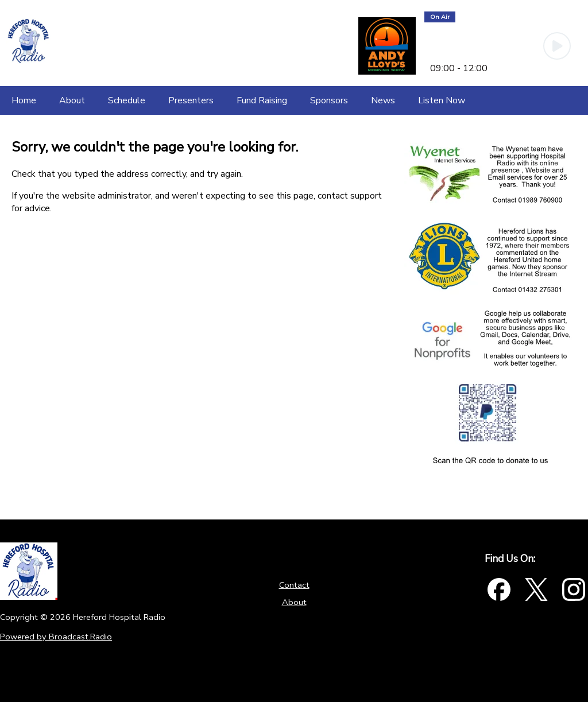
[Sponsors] (329, 100)
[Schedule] (127, 100)
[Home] (24, 100)
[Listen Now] (442, 100)
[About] (72, 100)
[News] (383, 100)
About (294, 602)
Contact (294, 585)
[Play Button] (557, 46)
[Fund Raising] (262, 100)
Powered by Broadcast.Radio (56, 637)
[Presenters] (191, 100)
